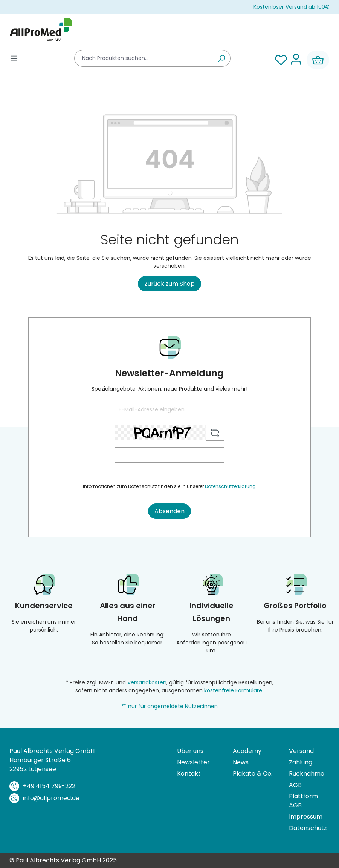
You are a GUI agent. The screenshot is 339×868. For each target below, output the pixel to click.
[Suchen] (222, 58)
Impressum (306, 817)
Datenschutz (308, 828)
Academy (247, 751)
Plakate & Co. (253, 774)
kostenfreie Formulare (233, 690)
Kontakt (189, 774)
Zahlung (301, 762)
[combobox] (144, 58)
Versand (301, 751)
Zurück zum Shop (169, 284)
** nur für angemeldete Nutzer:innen (169, 706)
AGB (295, 785)
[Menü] (14, 58)
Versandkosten (147, 682)
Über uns (190, 751)
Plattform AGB (303, 801)
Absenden (169, 511)
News (241, 762)
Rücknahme (307, 774)
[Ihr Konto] (296, 60)
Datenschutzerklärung (230, 486)
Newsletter (193, 762)
